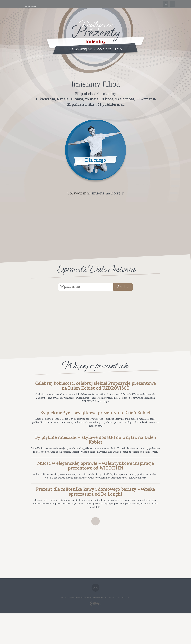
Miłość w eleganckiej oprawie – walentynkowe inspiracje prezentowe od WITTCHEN (96, 488)
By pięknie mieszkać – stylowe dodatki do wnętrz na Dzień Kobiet (96, 454)
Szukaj (127, 288)
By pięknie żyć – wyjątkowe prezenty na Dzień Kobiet (96, 421)
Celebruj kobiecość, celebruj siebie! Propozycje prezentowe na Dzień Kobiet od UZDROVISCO (96, 387)
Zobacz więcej (96, 551)
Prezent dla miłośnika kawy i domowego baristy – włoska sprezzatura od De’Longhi (96, 518)
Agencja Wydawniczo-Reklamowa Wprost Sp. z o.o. (90, 628)
